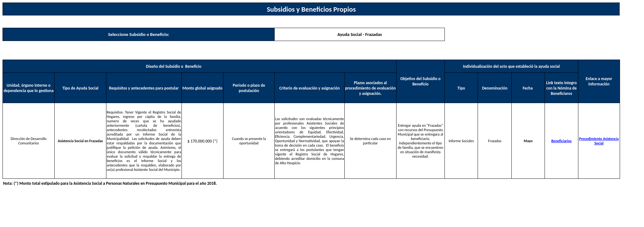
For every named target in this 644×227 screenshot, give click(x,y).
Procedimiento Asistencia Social (599, 141)
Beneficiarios (561, 141)
